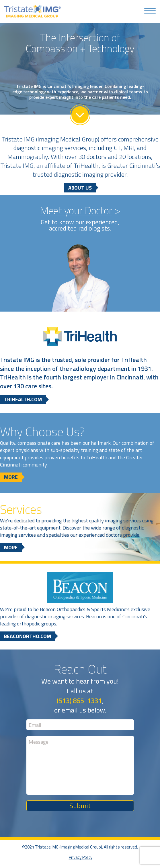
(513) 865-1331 (79, 701)
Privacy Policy (81, 858)
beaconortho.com (28, 636)
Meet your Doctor (76, 211)
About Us (80, 188)
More (11, 478)
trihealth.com (23, 400)
